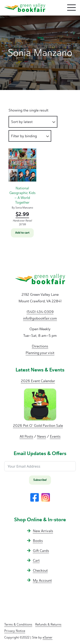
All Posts (26, 436)
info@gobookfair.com (40, 318)
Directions (40, 346)
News (42, 436)
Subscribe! (40, 480)
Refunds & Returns (48, 624)
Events (55, 436)
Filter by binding (24, 136)
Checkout (40, 570)
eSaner (48, 637)
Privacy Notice (15, 631)
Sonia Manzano (24, 208)
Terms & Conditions (18, 624)
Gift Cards (41, 551)
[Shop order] (33, 122)
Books (38, 541)
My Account (42, 580)
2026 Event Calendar (38, 381)
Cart (36, 560)
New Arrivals (43, 531)
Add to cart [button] (22, 233)
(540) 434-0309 (40, 312)
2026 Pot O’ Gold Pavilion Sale (38, 426)
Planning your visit (40, 353)
